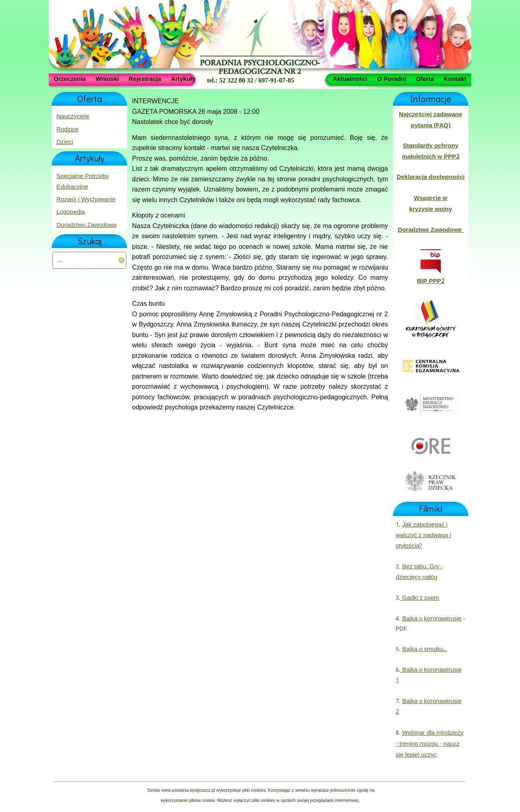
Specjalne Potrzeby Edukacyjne (83, 182)
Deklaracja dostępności (430, 177)
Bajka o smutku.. (425, 649)
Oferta (425, 78)
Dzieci (65, 142)
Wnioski (107, 78)
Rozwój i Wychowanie (86, 200)
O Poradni (392, 78)
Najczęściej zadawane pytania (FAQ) (431, 120)
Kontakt (455, 78)
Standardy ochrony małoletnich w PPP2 (430, 151)
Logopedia (71, 212)
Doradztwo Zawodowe (87, 225)
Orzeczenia (70, 78)
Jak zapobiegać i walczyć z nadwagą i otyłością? (423, 536)
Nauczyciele (73, 117)
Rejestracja (145, 78)
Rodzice (67, 130)
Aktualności (350, 78)
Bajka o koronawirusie (432, 619)
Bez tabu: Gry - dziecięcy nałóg (419, 572)
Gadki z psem (420, 598)
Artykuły (183, 78)
